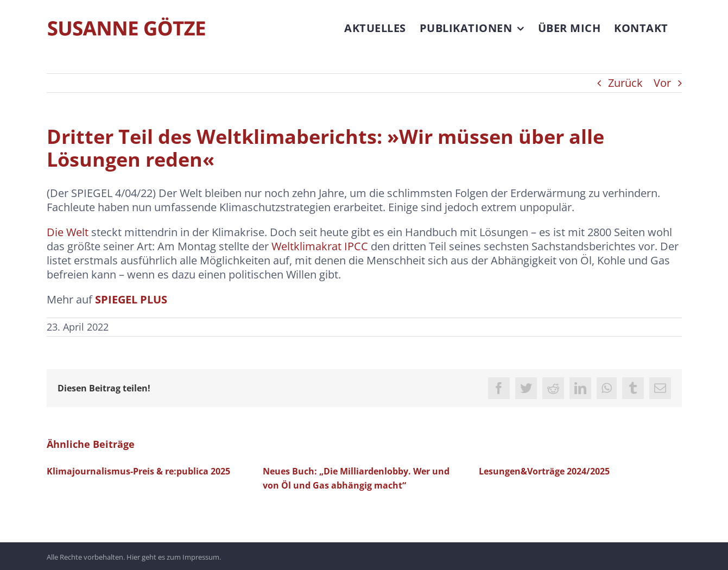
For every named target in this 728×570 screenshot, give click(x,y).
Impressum (201, 556)
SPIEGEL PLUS (131, 299)
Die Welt (68, 232)
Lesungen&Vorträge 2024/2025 (544, 471)
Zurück (625, 83)
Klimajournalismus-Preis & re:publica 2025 (138, 471)
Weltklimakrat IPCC (320, 246)
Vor (662, 83)
